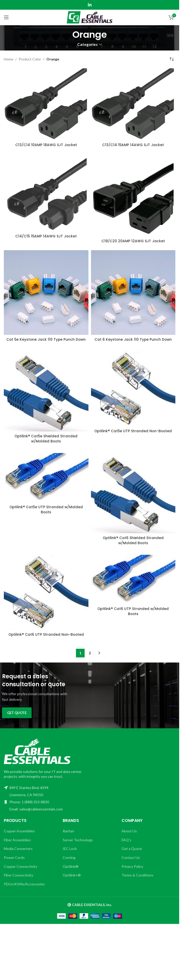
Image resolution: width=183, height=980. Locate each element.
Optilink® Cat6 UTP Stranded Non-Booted (46, 640)
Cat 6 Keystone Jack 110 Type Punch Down (133, 339)
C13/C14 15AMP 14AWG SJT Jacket (133, 145)
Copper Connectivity (21, 871)
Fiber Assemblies (17, 845)
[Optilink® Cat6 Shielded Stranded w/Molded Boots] (133, 497)
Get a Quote (132, 854)
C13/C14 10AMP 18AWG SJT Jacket (46, 145)
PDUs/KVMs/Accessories (24, 889)
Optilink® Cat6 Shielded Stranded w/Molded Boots (133, 545)
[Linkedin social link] (90, 5)
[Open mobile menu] (6, 17)
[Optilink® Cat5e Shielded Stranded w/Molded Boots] (46, 395)
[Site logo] (90, 17)
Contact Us (131, 863)
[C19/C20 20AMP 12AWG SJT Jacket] (133, 195)
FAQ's (126, 845)
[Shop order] (172, 59)
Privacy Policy (132, 871)
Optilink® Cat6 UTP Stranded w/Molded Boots (133, 616)
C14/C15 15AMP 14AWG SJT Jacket (46, 236)
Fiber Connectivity (18, 880)
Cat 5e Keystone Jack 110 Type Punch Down (46, 342)
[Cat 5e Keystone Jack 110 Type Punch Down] (46, 292)
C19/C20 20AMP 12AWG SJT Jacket (133, 241)
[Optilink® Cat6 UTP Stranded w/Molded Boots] (133, 583)
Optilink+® (72, 880)
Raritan (68, 836)
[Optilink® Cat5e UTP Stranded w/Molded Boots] (46, 481)
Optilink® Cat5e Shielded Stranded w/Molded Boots (46, 444)
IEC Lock (70, 854)
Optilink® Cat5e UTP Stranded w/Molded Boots (46, 515)
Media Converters (18, 854)
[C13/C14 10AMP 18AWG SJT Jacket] (46, 104)
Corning (69, 863)
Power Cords (14, 863)
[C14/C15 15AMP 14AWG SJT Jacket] (46, 193)
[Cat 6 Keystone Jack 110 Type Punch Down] (133, 292)
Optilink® (71, 871)
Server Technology (78, 845)
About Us (129, 836)
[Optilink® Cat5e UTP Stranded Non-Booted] (133, 393)
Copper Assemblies (19, 836)
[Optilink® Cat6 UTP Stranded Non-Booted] (46, 596)
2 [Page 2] (90, 658)
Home (9, 59)
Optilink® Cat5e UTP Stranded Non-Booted (133, 436)
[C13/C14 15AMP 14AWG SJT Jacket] (133, 104)
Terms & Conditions (138, 880)
